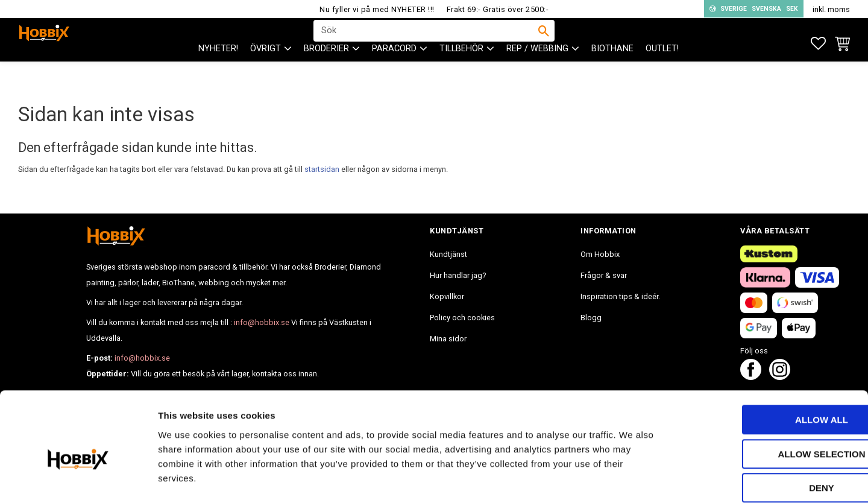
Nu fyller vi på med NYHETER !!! (377, 9)
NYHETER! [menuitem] (218, 73)
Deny (767, 427)
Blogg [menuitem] (591, 318)
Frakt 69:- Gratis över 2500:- (498, 9)
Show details (632, 479)
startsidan (322, 169)
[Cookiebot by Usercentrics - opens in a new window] (78, 479)
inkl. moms (831, 9)
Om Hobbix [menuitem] (600, 254)
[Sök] (544, 43)
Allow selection (768, 393)
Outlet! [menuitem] (662, 73)
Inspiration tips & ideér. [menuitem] (620, 296)
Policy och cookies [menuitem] (462, 318)
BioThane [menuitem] (612, 73)
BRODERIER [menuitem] (326, 73)
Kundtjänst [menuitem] (448, 254)
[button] (818, 44)
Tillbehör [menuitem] (461, 73)
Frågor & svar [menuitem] (604, 275)
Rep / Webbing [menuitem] (537, 73)
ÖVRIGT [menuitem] (266, 73)
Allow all (767, 359)
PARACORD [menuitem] (394, 73)
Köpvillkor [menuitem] (447, 296)
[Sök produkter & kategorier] (426, 43)
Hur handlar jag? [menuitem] (458, 275)
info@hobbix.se (262, 322)
